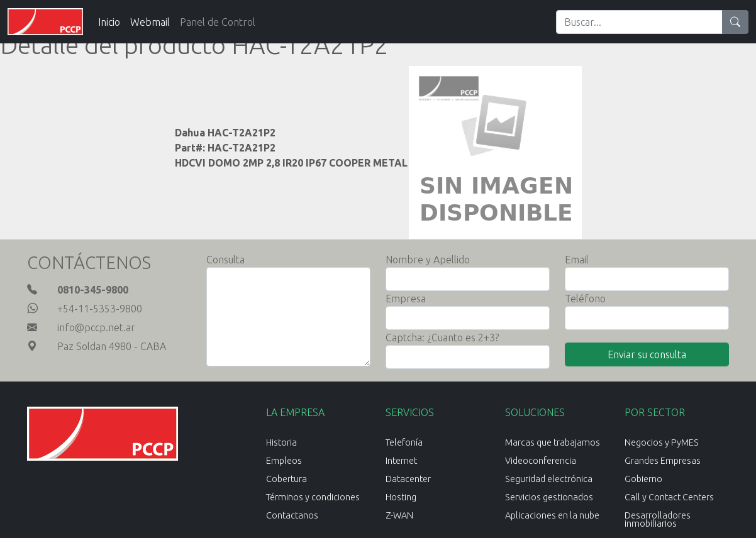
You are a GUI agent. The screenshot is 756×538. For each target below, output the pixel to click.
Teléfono (585, 299)
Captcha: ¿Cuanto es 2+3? (442, 338)
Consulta (225, 260)
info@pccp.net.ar (96, 327)
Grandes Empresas (663, 461)
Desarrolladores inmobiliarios (658, 519)
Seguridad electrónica (549, 479)
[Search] (639, 22)
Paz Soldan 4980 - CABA (112, 346)
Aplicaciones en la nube (552, 515)
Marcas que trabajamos (553, 442)
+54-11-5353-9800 (100, 309)
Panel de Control (218, 22)
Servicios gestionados (549, 497)
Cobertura (286, 479)
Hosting (401, 497)
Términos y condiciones (313, 497)
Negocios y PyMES (662, 442)
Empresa (406, 299)
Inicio (109, 22)
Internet (401, 461)
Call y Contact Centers (669, 497)
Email (577, 260)
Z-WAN (399, 515)
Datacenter (408, 479)
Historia (281, 442)
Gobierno (643, 479)
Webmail (150, 22)
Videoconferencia (541, 461)
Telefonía (404, 442)
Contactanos (292, 515)
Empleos (284, 461)
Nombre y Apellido (428, 260)
